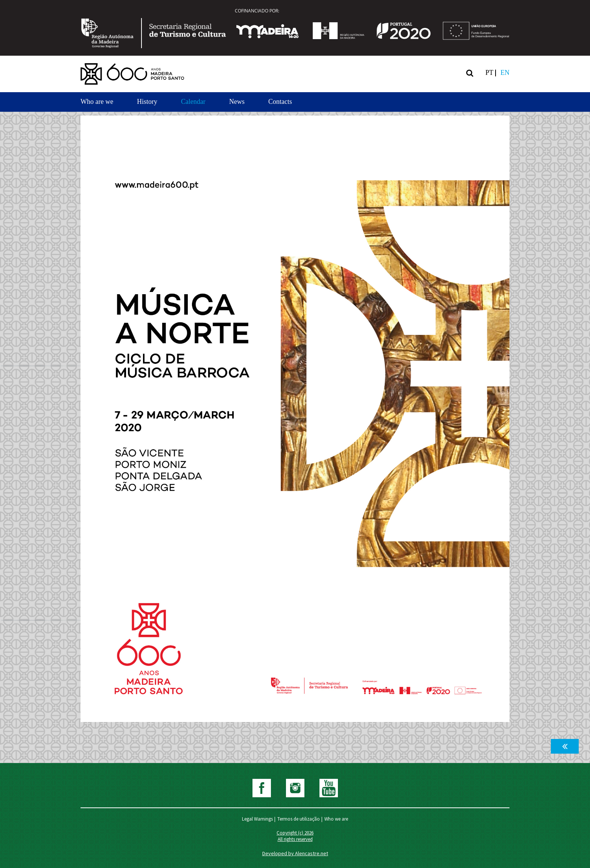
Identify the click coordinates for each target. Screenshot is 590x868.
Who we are (336, 819)
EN (505, 73)
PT (489, 73)
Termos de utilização (299, 819)
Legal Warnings (257, 819)
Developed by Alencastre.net (295, 853)
